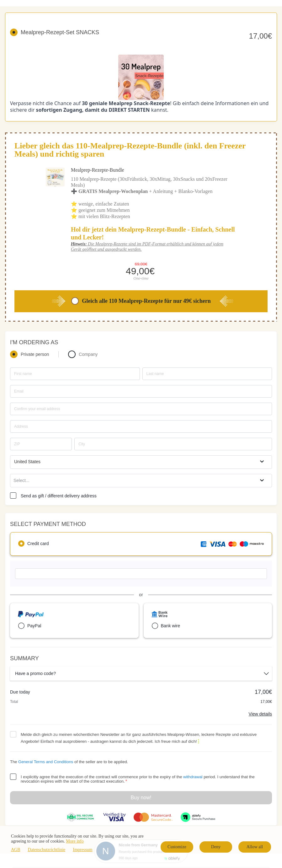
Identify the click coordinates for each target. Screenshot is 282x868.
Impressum (82, 850)
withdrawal (193, 777)
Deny (216, 847)
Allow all (255, 847)
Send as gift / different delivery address (59, 496)
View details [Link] (260, 714)
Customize (177, 847)
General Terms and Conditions (46, 762)
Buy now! (141, 798)
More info (75, 841)
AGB (16, 850)
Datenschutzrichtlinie (47, 850)
